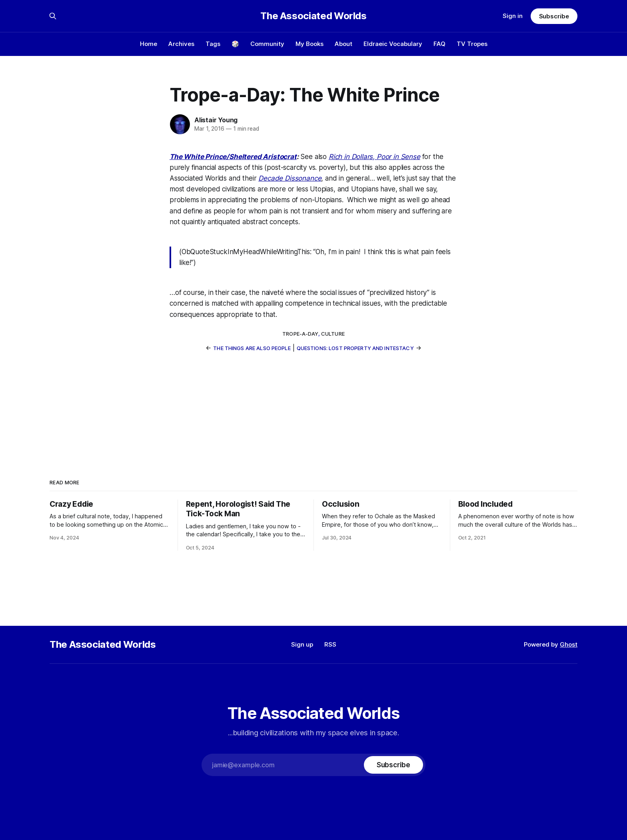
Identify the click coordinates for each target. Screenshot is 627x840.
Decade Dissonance (290, 178)
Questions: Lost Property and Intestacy (355, 348)
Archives (181, 44)
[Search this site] (53, 16)
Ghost (569, 644)
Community (267, 44)
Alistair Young (216, 120)
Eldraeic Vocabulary (393, 44)
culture (333, 334)
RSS (330, 644)
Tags (213, 44)
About (343, 44)
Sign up (302, 644)
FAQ (439, 44)
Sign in (513, 16)
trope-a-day (300, 334)
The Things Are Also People (252, 348)
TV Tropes (472, 44)
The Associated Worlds (313, 16)
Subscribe (554, 16)
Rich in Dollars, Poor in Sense (374, 157)
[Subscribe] (393, 765)
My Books (310, 44)
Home (149, 44)
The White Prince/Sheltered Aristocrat (233, 157)
